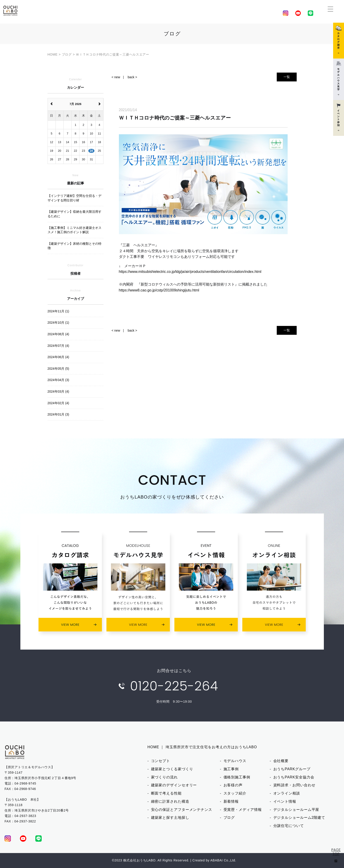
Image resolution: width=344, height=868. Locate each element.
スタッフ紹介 (235, 793)
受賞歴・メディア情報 (243, 810)
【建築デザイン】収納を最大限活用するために (75, 214)
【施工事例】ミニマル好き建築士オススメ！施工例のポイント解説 (75, 230)
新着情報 (231, 801)
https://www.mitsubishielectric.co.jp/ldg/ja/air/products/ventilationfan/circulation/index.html (190, 272)
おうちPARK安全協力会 (294, 777)
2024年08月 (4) (58, 334)
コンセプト (161, 761)
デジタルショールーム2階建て (299, 818)
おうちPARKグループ (292, 769)
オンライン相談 (287, 793)
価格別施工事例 (237, 777)
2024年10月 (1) (58, 323)
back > (132, 77)
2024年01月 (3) (58, 414)
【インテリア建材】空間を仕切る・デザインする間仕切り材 (75, 198)
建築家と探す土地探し (170, 818)
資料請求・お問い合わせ (294, 785)
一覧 (287, 77)
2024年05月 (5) (58, 369)
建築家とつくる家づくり (172, 769)
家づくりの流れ (164, 777)
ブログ (229, 818)
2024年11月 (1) (58, 311)
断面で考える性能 (166, 793)
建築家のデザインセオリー (174, 785)
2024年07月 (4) (58, 346)
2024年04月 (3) (58, 380)
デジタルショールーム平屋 (296, 810)
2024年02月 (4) (58, 403)
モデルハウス (235, 761)
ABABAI (217, 860)
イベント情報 (285, 801)
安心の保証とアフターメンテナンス (182, 810)
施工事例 (231, 769)
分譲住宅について (289, 826)
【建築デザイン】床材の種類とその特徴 (75, 246)
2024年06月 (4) (58, 357)
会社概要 (281, 761)
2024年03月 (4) (58, 391)
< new (116, 77)
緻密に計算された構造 (170, 801)
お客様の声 (233, 785)
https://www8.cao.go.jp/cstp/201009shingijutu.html (159, 290)
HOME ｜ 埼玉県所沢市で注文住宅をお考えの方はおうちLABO (202, 747)
